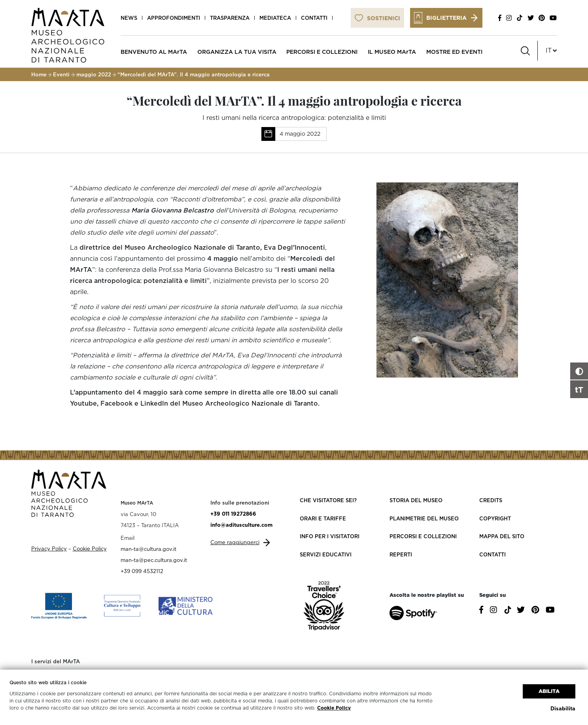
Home (39, 74)
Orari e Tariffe (323, 518)
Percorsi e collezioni (423, 536)
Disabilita (563, 708)
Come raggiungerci (235, 542)
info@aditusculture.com (241, 525)
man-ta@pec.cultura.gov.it (154, 560)
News (129, 18)
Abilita (549, 691)
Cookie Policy (334, 708)
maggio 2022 (94, 74)
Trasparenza (230, 18)
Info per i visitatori (330, 536)
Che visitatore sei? (328, 500)
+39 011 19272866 (233, 514)
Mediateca (275, 18)
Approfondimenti (174, 18)
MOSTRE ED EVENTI (454, 52)
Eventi (61, 74)
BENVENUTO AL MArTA (154, 52)
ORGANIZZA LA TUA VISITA (237, 52)
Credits (491, 500)
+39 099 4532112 (142, 571)
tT (579, 389)
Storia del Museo (416, 500)
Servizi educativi (326, 554)
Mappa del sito (502, 536)
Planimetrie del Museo (424, 518)
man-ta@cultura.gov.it (148, 549)
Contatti (314, 18)
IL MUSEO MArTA (392, 52)
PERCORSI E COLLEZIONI (322, 52)
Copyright (495, 518)
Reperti (401, 554)
